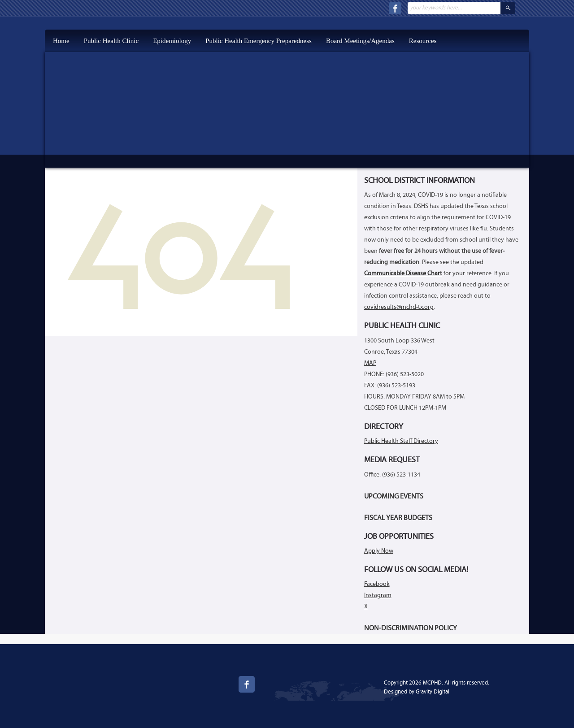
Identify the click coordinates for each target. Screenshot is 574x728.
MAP (370, 363)
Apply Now (379, 551)
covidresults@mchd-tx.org (399, 307)
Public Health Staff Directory (401, 441)
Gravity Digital (433, 692)
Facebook (377, 584)
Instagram (378, 596)
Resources (423, 41)
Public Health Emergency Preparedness (259, 41)
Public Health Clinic (111, 41)
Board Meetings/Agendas (360, 41)
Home (61, 41)
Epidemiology (172, 41)
